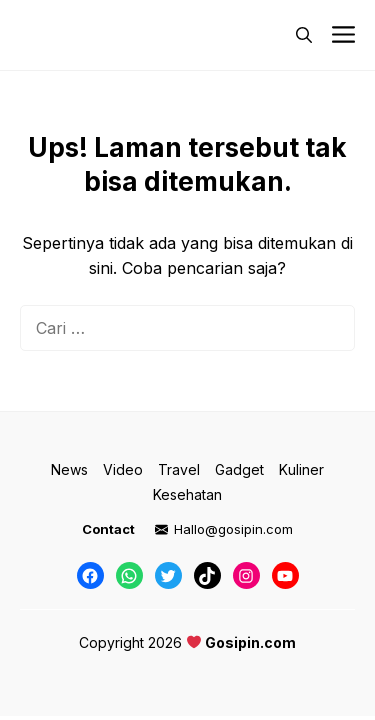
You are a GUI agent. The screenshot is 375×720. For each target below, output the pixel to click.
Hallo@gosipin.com (233, 529)
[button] (304, 35)
